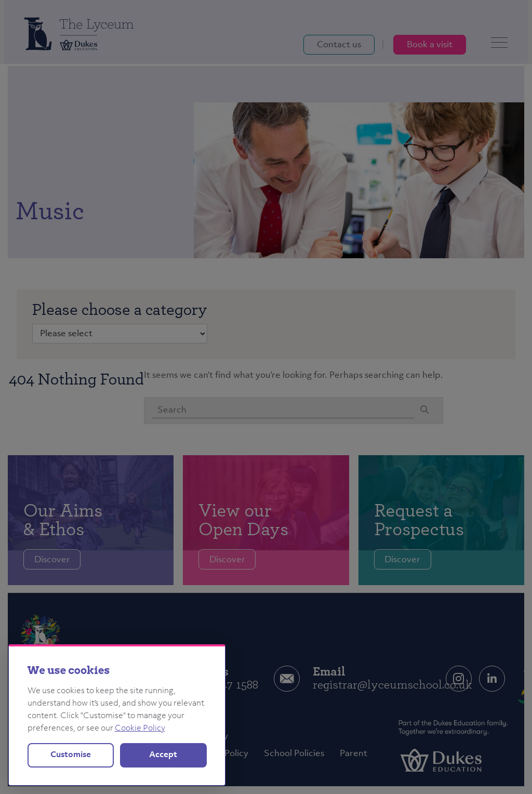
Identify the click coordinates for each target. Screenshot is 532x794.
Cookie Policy (140, 729)
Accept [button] (163, 755)
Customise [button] (71, 755)
